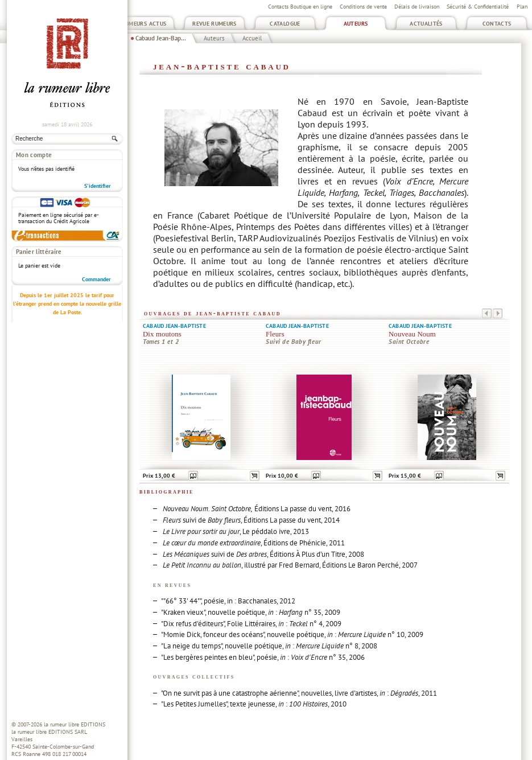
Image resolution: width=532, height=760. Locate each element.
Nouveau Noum (412, 334)
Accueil (252, 38)
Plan (522, 7)
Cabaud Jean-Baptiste (174, 326)
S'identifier (98, 186)
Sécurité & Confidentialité (478, 7)
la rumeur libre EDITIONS (75, 724)
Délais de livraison (417, 7)
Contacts (497, 24)
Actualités (426, 24)
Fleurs (275, 334)
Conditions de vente (363, 7)
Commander (96, 279)
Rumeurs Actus (144, 24)
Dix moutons (162, 334)
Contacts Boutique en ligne (300, 7)
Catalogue (285, 24)
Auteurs (356, 24)
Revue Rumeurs (215, 24)
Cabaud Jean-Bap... (161, 38)
